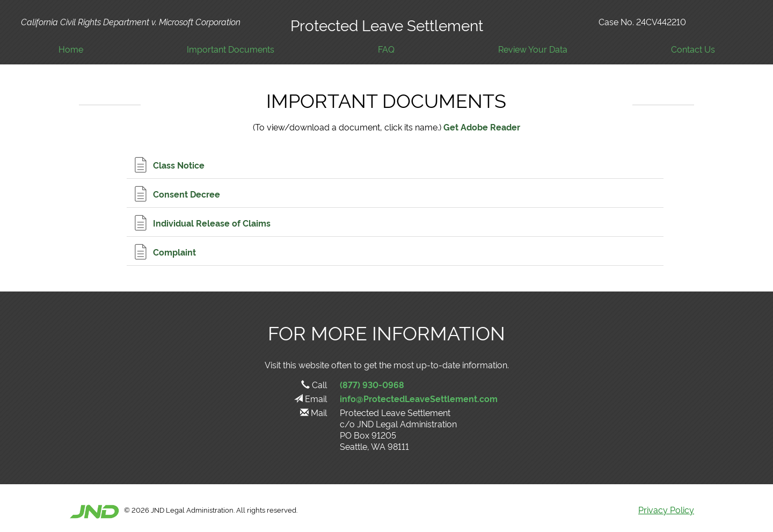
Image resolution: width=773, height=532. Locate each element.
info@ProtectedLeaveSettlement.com (419, 398)
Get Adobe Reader (482, 127)
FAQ (386, 49)
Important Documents (231, 49)
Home (71, 49)
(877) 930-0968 (372, 384)
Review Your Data (533, 49)
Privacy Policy (666, 509)
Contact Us (693, 49)
